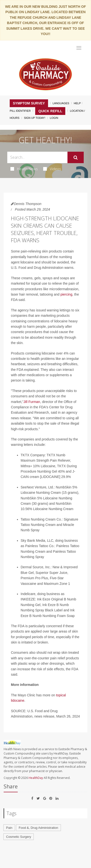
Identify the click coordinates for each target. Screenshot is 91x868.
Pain (9, 828)
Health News (24, 169)
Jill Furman (32, 402)
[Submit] (76, 158)
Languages (61, 103)
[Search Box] (37, 157)
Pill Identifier (20, 111)
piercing (66, 294)
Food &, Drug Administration (38, 828)
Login (54, 118)
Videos (52, 169)
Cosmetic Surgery (19, 837)
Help (77, 103)
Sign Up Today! (35, 118)
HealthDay (36, 778)
